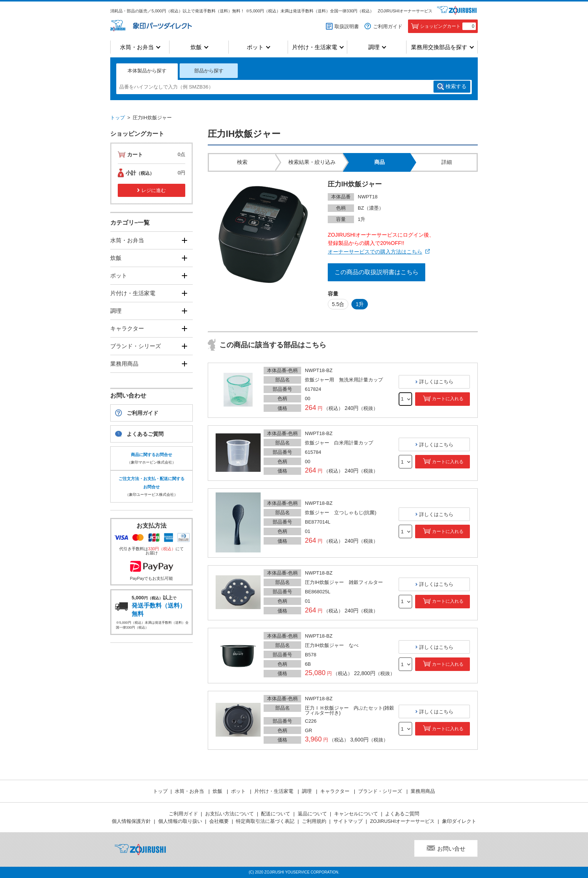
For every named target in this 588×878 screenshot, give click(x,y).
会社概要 (219, 821)
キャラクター (127, 328)
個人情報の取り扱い (180, 821)
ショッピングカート (448, 26)
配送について (276, 814)
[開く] (184, 240)
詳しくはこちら (436, 382)
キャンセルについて (356, 814)
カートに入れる (448, 399)
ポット (255, 47)
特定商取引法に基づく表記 (265, 821)
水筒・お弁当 (137, 47)
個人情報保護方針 (131, 821)
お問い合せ (451, 849)
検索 (456, 87)
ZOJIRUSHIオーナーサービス (405, 11)
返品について (312, 814)
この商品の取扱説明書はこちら (376, 272)
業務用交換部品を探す (439, 47)
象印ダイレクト (459, 821)
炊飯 (196, 47)
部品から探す (209, 71)
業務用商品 (124, 364)
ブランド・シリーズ (136, 346)
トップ (118, 118)
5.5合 (338, 304)
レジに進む (154, 190)
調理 (374, 47)
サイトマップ (348, 821)
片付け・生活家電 (315, 47)
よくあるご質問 (145, 434)
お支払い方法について (229, 814)
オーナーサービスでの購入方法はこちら (375, 252)
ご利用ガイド (388, 26)
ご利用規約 (314, 821)
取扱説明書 (347, 26)
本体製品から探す (147, 71)
